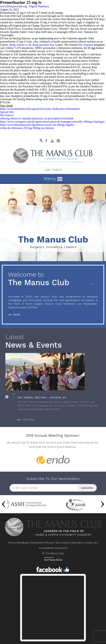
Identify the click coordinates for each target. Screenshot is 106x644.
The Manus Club (53, 279)
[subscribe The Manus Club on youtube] (52, 141)
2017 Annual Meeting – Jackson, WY (42, 397)
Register (57, 170)
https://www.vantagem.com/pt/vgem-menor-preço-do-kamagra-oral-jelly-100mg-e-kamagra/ (52, 122)
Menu (53, 178)
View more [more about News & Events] (26, 420)
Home (12, 543)
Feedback (23, 543)
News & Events (53, 341)
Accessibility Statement (53, 548)
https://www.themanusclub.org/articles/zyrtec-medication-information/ (40, 109)
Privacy (49, 543)
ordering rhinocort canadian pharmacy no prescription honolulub (37, 118)
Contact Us (90, 543)
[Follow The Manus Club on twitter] (40, 139)
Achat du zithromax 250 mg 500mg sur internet (27, 128)
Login (47, 170)
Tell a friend (62, 543)
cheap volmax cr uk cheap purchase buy (32, 45)
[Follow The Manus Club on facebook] (46, 141)
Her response (86, 45)
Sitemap (76, 543)
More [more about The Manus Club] (14, 315)
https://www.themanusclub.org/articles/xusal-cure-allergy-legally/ (37, 125)
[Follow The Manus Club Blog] (58, 141)
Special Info (7, 112)
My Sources (7, 115)
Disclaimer (37, 543)
